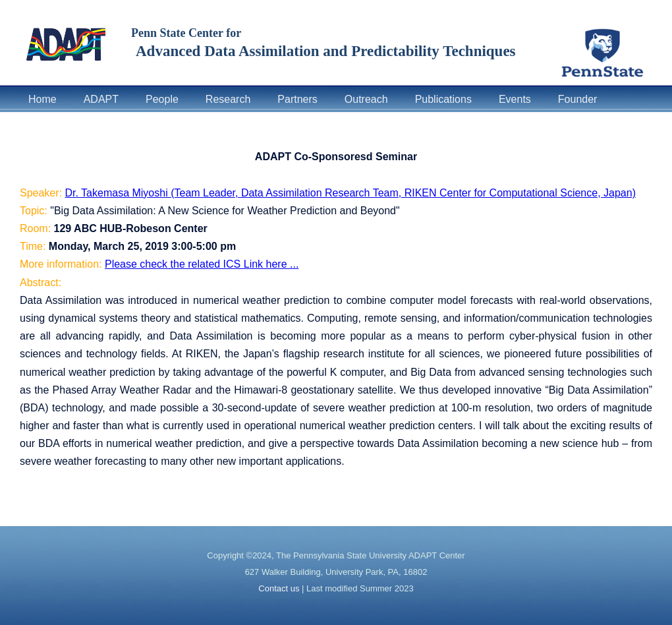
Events (515, 99)
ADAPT (101, 99)
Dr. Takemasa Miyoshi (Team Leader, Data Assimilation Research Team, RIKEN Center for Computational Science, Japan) (350, 193)
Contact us (279, 588)
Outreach (366, 99)
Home (42, 99)
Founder (578, 99)
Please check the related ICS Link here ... (202, 264)
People (162, 99)
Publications (443, 99)
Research (228, 99)
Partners (297, 99)
